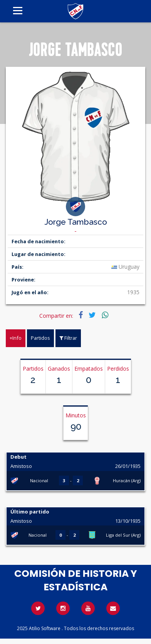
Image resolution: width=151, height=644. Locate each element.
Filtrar (68, 338)
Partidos (40, 338)
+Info (16, 338)
